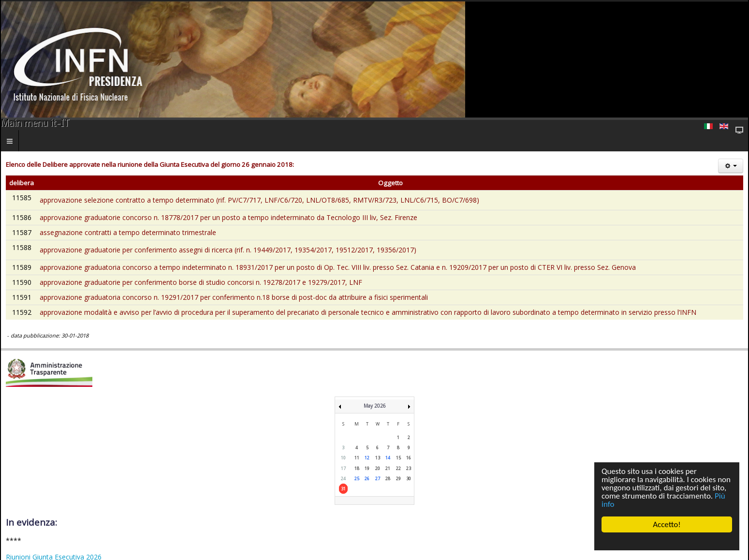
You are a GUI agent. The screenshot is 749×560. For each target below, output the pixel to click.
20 (378, 468)
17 (343, 468)
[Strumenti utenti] (731, 166)
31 (343, 489)
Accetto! (667, 524)
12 (367, 458)
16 (409, 458)
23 (409, 468)
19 (367, 468)
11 (357, 458)
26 (367, 479)
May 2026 (375, 406)
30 (409, 479)
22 (398, 468)
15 (398, 458)
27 (378, 479)
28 (388, 479)
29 (398, 479)
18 (357, 468)
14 (388, 458)
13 (378, 458)
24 (343, 479)
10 (343, 458)
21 (388, 468)
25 (357, 479)
